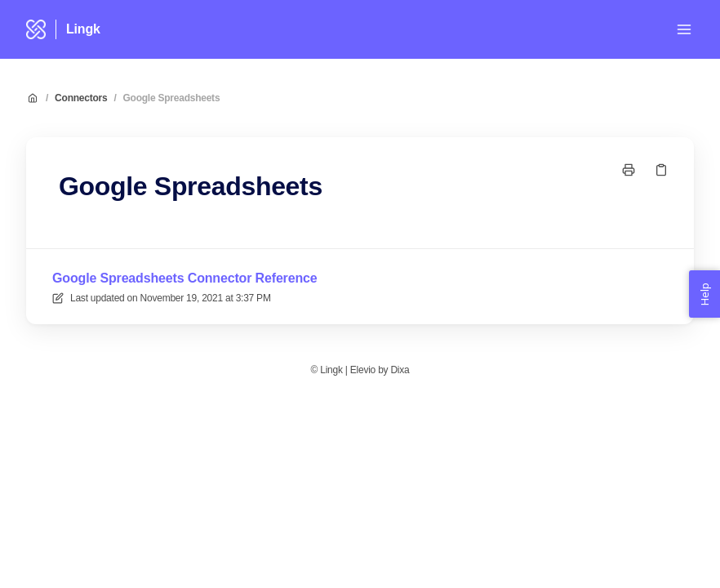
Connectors (81, 98)
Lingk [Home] (83, 29)
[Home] (36, 29)
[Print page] (629, 170)
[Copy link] (661, 170)
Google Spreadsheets (172, 98)
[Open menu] (684, 29)
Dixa (400, 370)
